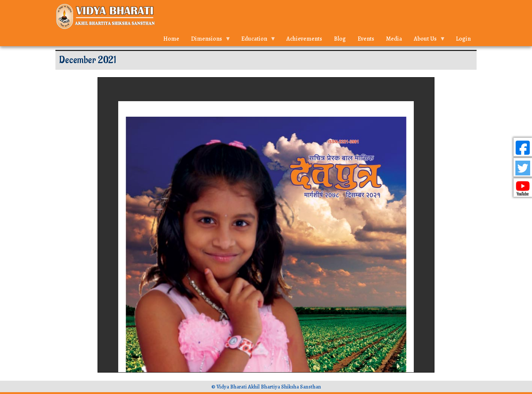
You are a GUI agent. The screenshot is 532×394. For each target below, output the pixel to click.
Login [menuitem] (463, 39)
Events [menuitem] (366, 39)
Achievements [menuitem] (304, 39)
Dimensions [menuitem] (208, 40)
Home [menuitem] (171, 39)
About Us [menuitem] (427, 40)
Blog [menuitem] (340, 39)
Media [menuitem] (394, 39)
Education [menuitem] (256, 40)
